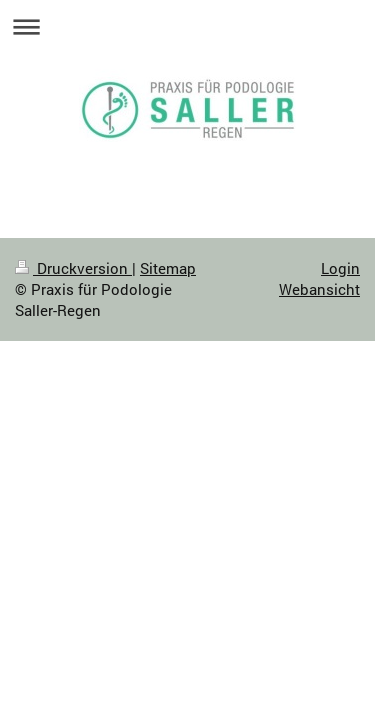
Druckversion (73, 268)
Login (340, 268)
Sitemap (168, 268)
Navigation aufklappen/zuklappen (187, 26)
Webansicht (319, 289)
